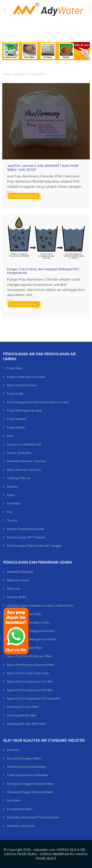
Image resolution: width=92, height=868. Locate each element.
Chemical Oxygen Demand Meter (30, 792)
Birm (10, 436)
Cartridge (14, 503)
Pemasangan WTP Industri (26, 537)
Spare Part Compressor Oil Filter (30, 690)
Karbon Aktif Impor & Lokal (26, 377)
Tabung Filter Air (19, 478)
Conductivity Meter (20, 809)
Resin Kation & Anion (22, 385)
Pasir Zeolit (15, 393)
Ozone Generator (19, 453)
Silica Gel (13, 589)
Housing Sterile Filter (21, 715)
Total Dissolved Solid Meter (26, 767)
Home (7, 74)
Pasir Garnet (16, 427)
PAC (10, 512)
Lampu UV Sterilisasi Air (24, 444)
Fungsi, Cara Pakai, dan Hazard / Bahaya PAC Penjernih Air (43, 271)
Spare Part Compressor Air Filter (30, 681)
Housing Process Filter (23, 707)
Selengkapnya (24, 196)
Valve (11, 495)
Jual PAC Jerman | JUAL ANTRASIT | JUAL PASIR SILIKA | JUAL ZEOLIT (43, 168)
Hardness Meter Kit (20, 826)
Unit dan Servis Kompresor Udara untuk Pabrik (40, 605)
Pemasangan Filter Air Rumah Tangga (34, 546)
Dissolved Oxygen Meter (24, 758)
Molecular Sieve (18, 580)
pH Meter (13, 750)
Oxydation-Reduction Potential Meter (33, 817)
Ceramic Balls (17, 597)
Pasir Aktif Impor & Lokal (24, 410)
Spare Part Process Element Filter (31, 665)
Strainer (12, 487)
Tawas (12, 520)
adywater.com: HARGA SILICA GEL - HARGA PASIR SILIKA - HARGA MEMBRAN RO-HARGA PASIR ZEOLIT (46, 854)
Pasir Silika (15, 368)
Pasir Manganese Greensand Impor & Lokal (38, 402)
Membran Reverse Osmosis (26, 461)
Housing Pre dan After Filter (26, 724)
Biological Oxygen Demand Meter (31, 784)
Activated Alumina (20, 572)
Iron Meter (14, 800)
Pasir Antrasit (17, 419)
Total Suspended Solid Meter (28, 775)
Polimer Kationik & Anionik (26, 529)
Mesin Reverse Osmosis (24, 470)
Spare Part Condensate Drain (28, 673)
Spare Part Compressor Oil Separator (34, 698)
